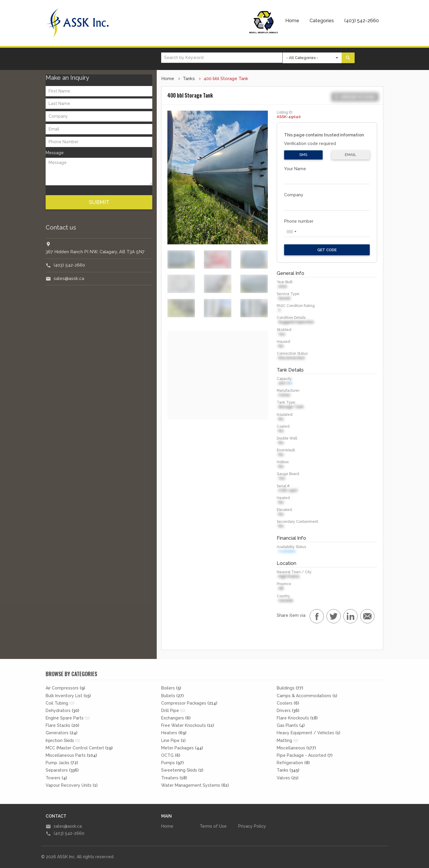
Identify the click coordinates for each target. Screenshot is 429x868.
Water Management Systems (195, 785)
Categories (322, 21)
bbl (289, 383)
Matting (288, 740)
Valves (288, 778)
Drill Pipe (173, 711)
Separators (62, 770)
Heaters (174, 733)
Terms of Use (213, 826)
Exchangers (176, 718)
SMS (303, 155)
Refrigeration (293, 763)
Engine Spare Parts (68, 718)
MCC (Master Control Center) (79, 748)
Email (350, 155)
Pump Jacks (62, 763)
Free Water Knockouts (188, 725)
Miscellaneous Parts (71, 755)
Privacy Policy (252, 826)
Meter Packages (182, 748)
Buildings (290, 688)
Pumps (172, 763)
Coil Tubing (60, 703)
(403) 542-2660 (362, 21)
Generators (61, 733)
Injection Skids (63, 740)
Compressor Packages (189, 703)
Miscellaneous (296, 748)
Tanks (189, 79)
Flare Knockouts (297, 718)
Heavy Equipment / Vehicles (308, 733)
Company (294, 195)
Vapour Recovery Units (72, 785)
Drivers (288, 711)
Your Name (295, 169)
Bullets (172, 696)
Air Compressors (65, 688)
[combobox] (291, 232)
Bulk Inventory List (68, 696)
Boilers (171, 688)
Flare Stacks (62, 725)
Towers (56, 778)
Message (55, 153)
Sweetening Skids (182, 770)
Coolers (288, 703)
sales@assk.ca (69, 278)
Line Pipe (173, 740)
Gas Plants (291, 725)
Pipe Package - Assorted (305, 755)
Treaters (174, 778)
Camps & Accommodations (307, 696)
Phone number (299, 221)
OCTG (171, 755)
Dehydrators (62, 711)
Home (292, 21)
